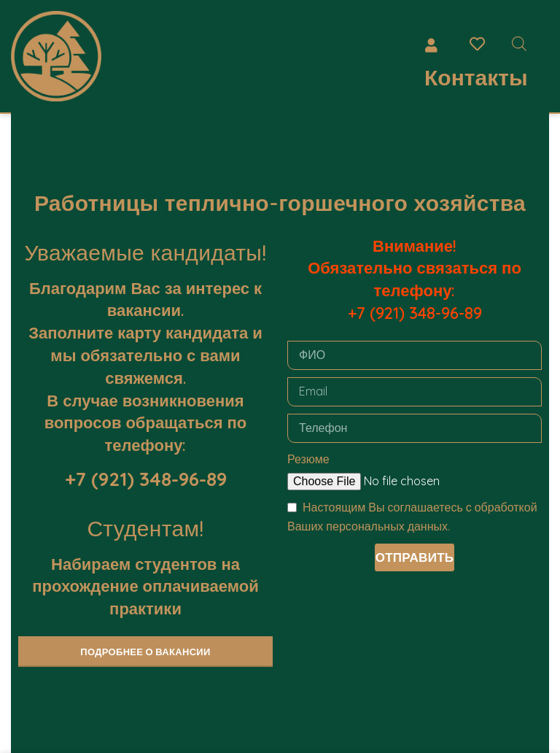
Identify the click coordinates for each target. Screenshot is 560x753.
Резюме (308, 459)
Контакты (476, 77)
